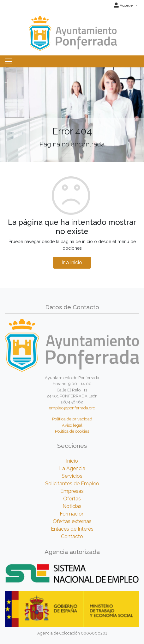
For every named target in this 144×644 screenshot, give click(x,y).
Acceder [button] (124, 5)
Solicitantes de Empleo (72, 484)
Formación (72, 514)
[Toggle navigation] (9, 61)
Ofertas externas (72, 521)
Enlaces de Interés (72, 529)
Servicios (72, 476)
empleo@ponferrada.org (72, 408)
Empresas (72, 491)
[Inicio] (72, 30)
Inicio (72, 461)
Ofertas (72, 499)
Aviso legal (72, 425)
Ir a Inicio (72, 262)
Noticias (72, 506)
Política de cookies (72, 431)
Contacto (72, 536)
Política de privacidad (72, 419)
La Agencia (72, 468)
